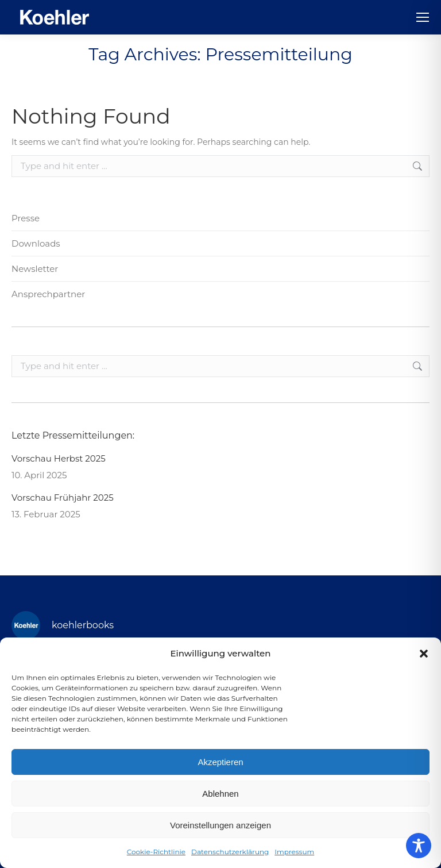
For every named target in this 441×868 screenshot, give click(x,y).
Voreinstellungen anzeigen (220, 825)
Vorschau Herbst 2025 (59, 458)
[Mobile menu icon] (423, 17)
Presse (26, 218)
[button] (424, 654)
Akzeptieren (220, 762)
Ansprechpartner (48, 294)
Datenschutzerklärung (230, 852)
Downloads (36, 243)
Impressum (294, 852)
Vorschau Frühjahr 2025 (63, 498)
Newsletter (35, 269)
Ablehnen (220, 794)
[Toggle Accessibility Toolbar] (419, 846)
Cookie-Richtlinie (156, 852)
